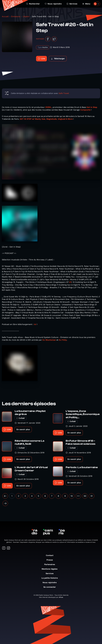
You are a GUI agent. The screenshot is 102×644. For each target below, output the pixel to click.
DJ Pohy (63, 340)
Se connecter (51, 587)
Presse (51, 560)
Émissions (16, 16)
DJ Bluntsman (49, 340)
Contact (51, 555)
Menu (86, 4)
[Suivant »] (5, 503)
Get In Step (92, 107)
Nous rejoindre (53, 4)
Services (72, 4)
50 (85, 496)
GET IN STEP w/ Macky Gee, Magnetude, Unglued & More (46, 119)
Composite (85, 110)
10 (72, 496)
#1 (70, 282)
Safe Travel (64, 93)
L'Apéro (26, 16)
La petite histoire (51, 578)
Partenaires (51, 564)
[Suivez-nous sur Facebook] (4, 548)
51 (92, 496)
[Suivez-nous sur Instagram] (9, 548)
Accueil (5, 16)
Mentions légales (51, 569)
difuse (61, 597)
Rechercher (33, 4)
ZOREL (48, 107)
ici (35, 324)
